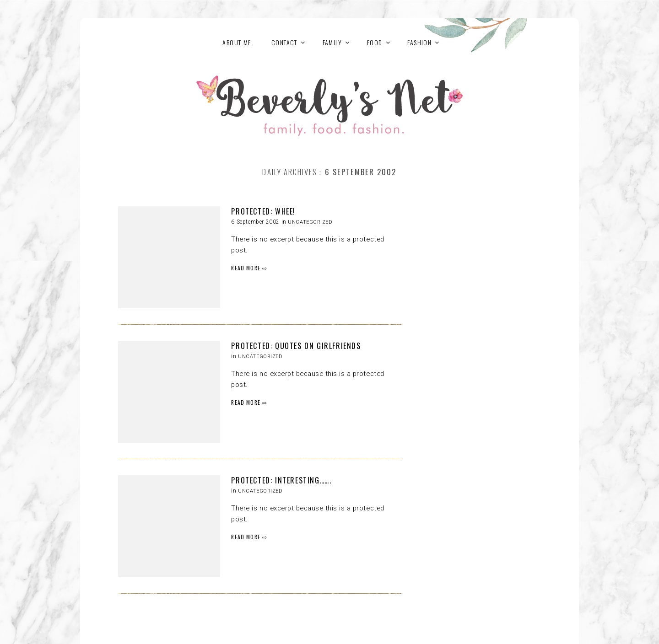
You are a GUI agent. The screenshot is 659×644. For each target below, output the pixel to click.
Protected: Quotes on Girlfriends (296, 346)
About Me (237, 42)
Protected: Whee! (263, 211)
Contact (284, 42)
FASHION (419, 42)
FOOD (375, 42)
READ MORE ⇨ (249, 268)
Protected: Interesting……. (281, 480)
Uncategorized (310, 222)
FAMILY (332, 42)
